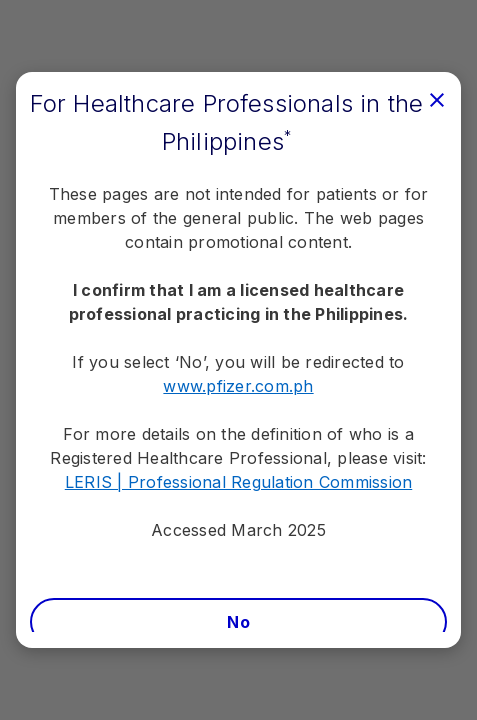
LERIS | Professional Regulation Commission (239, 482)
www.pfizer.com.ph (238, 386)
